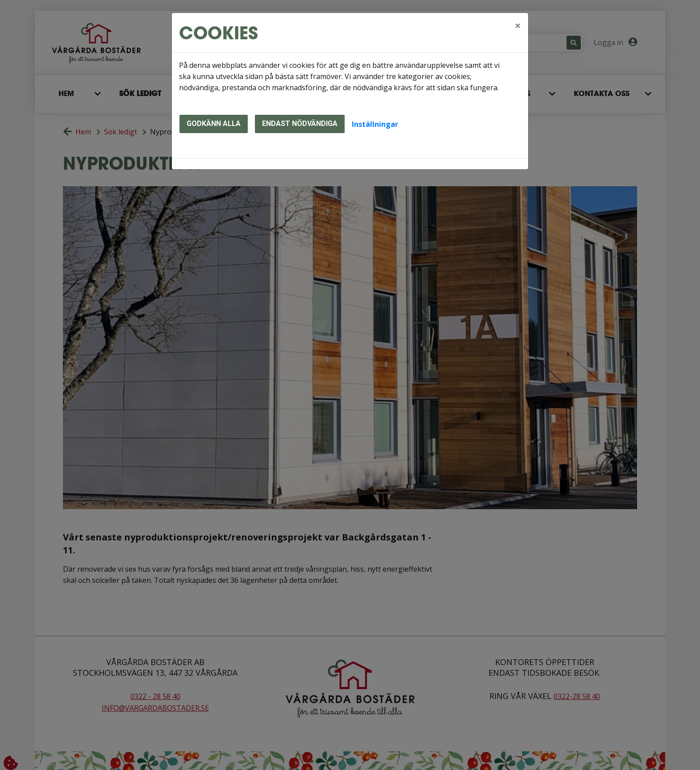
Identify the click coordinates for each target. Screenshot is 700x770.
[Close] (518, 25)
